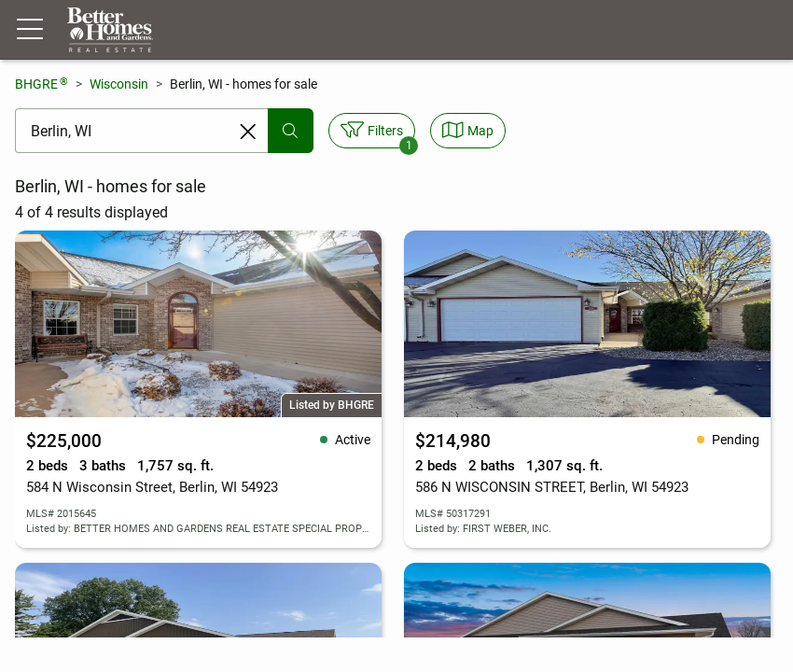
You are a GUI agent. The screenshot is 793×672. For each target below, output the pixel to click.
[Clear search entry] (248, 132)
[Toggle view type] (468, 131)
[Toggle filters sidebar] (372, 131)
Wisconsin (119, 84)
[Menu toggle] (30, 30)
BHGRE (42, 84)
